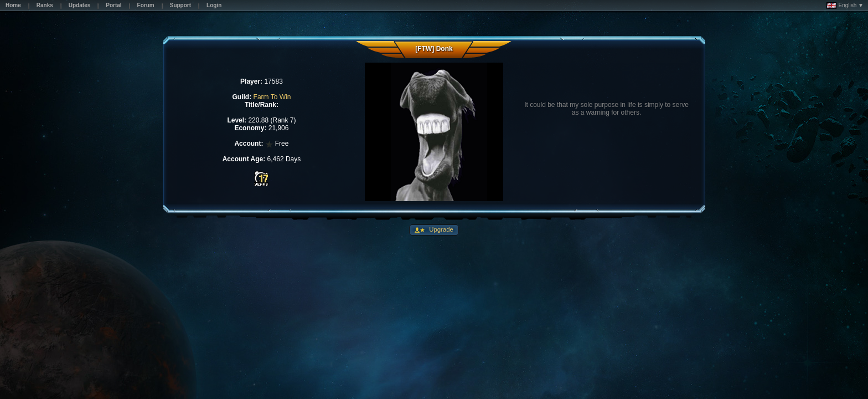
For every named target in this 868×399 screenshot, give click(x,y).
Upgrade (440, 229)
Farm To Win (272, 97)
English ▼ (845, 6)
